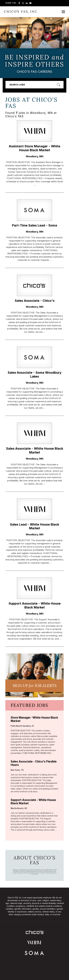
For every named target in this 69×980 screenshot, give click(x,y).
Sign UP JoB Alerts (34, 686)
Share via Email (30, 3)
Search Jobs (17, 85)
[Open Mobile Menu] (63, 12)
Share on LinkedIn (27, 3)
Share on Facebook (19, 3)
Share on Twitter (23, 3)
